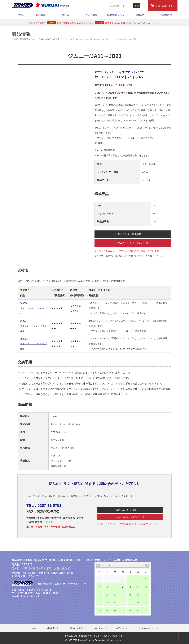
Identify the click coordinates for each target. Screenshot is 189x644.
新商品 (65, 15)
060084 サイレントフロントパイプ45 (33, 309)
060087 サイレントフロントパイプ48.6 (33, 326)
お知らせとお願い (42, 23)
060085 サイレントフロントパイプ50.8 (33, 344)
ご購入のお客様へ (76, 629)
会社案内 (140, 15)
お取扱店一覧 (52, 629)
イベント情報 (90, 15)
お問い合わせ (165, 15)
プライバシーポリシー (148, 629)
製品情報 (41, 15)
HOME (20, 15)
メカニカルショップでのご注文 (132, 243)
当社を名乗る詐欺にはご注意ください (80, 23)
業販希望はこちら (115, 15)
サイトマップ (100, 629)
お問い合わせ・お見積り (129, 234)
